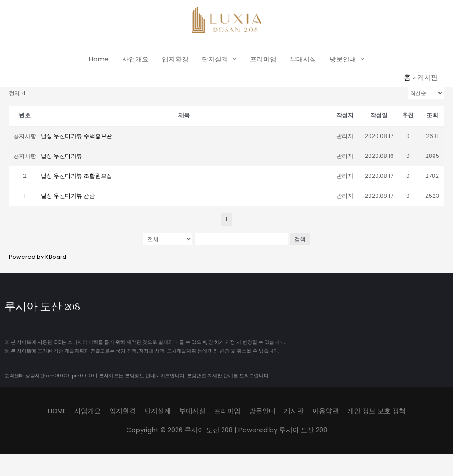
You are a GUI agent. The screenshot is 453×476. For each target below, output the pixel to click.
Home (99, 59)
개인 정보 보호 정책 (376, 410)
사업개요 (135, 59)
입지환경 (175, 59)
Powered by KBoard (38, 256)
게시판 (294, 410)
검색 (300, 238)
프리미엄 (263, 59)
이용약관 (326, 410)
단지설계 (215, 59)
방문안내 (343, 59)
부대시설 (303, 59)
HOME (57, 410)
